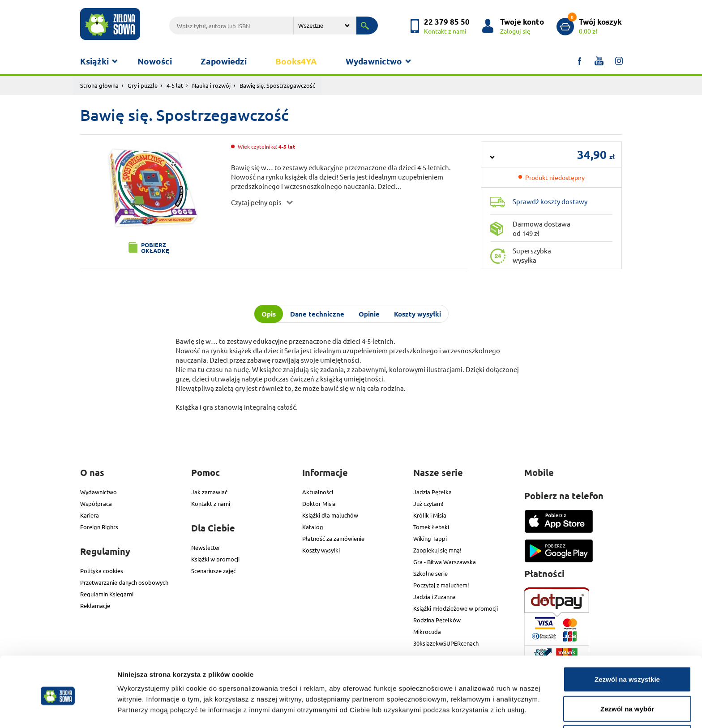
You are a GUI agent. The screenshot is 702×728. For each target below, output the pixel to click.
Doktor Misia (319, 503)
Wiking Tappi (430, 538)
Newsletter (206, 547)
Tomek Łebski (431, 527)
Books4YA (296, 61)
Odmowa (627, 704)
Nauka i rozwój (211, 85)
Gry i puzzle (143, 85)
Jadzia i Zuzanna (434, 597)
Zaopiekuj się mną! (437, 550)
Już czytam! (428, 503)
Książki (94, 61)
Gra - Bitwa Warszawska (445, 562)
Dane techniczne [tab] (317, 314)
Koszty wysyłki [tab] (417, 314)
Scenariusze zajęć (214, 571)
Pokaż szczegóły (478, 705)
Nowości (155, 61)
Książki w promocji (215, 559)
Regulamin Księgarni (107, 594)
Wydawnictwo (374, 61)
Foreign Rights (99, 527)
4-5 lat (175, 85)
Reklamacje (95, 606)
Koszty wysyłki (321, 550)
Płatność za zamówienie (333, 538)
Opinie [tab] (369, 314)
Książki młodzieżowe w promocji (456, 608)
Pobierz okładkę (155, 248)
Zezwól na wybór (627, 675)
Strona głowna (99, 85)
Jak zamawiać (209, 492)
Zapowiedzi (224, 61)
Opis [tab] (269, 314)
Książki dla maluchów (330, 515)
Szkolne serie (430, 573)
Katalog (313, 527)
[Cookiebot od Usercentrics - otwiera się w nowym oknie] (58, 711)
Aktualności (318, 492)
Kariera (90, 515)
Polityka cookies (102, 571)
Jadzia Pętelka (432, 492)
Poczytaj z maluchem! (441, 585)
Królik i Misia (430, 515)
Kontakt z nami (211, 503)
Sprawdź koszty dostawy (550, 201)
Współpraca (96, 503)
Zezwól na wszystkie (627, 645)
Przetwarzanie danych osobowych (124, 582)
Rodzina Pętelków (437, 620)
